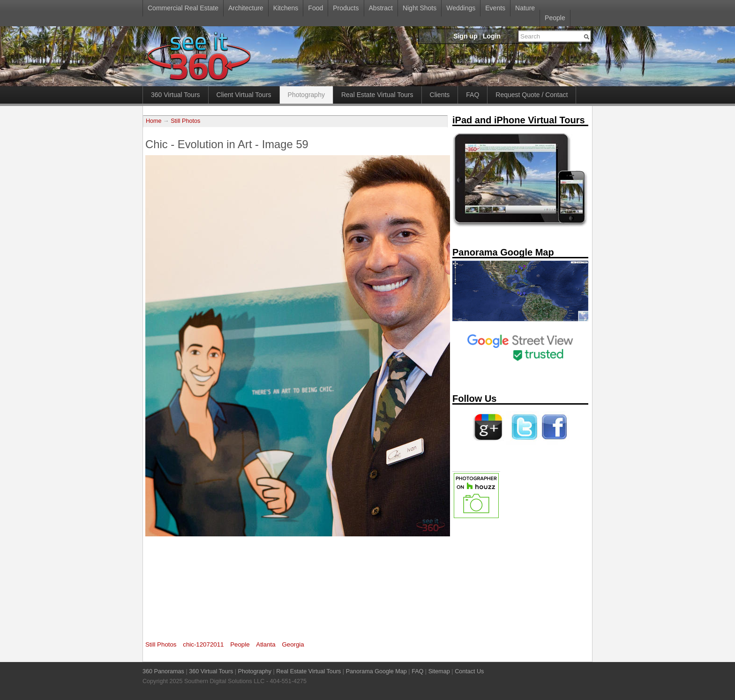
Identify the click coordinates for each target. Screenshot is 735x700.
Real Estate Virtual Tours (377, 95)
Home (154, 121)
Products (346, 8)
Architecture (246, 8)
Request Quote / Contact (532, 95)
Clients (440, 95)
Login (492, 36)
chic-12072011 (203, 644)
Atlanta (266, 644)
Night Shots (420, 8)
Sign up (465, 36)
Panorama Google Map (376, 671)
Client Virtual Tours (244, 95)
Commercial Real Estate (183, 8)
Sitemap (439, 671)
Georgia (293, 644)
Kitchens (286, 8)
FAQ (472, 95)
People (555, 18)
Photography (306, 95)
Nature (525, 8)
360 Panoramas (163, 671)
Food (315, 8)
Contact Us (469, 671)
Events (495, 8)
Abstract (381, 8)
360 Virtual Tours (176, 95)
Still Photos (185, 121)
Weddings (461, 8)
